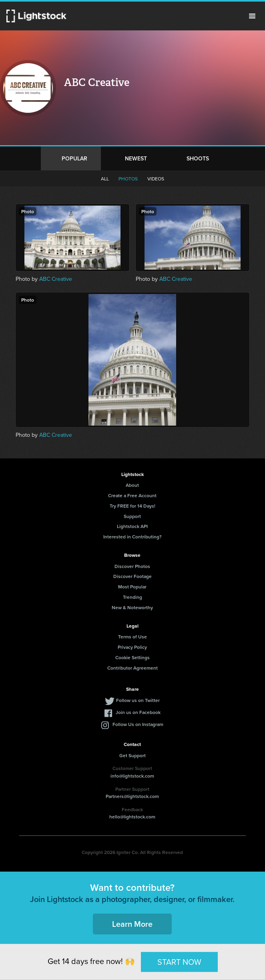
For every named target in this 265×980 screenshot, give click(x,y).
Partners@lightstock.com (132, 796)
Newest (136, 158)
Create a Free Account (132, 495)
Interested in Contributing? (132, 537)
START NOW (179, 961)
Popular (74, 158)
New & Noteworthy (132, 607)
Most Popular (132, 587)
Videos (156, 179)
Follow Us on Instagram (138, 724)
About (132, 485)
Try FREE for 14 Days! (132, 506)
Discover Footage (132, 576)
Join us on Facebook (138, 712)
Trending (132, 597)
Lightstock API (132, 526)
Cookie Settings (132, 657)
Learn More (132, 924)
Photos (128, 179)
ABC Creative (56, 279)
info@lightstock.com (132, 776)
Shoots (198, 158)
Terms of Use (132, 637)
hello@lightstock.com (132, 817)
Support (132, 516)
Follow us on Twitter (138, 700)
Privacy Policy (132, 647)
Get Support (132, 755)
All (105, 179)
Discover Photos (132, 566)
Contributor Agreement (132, 668)
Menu (252, 16)
